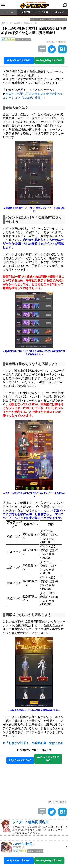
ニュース (9, 12)
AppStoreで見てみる (19, 60)
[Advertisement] (34, 784)
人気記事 (26, 12)
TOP (4, 23)
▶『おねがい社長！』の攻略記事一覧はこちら (33, 743)
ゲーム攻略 (42, 12)
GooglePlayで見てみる (49, 60)
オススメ (59, 12)
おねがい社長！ (32, 23)
